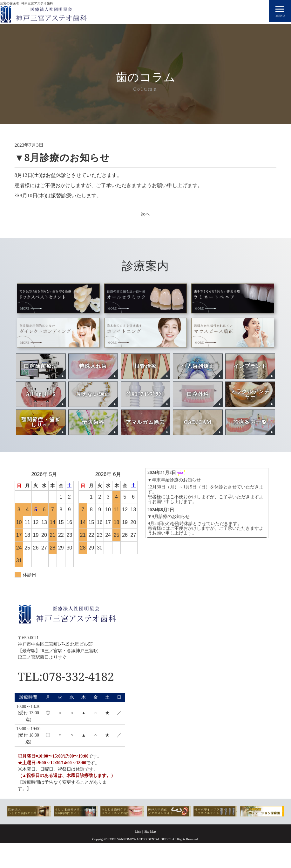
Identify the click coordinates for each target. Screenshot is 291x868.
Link (138, 850)
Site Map (150, 850)
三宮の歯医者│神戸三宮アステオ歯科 (27, 2)
